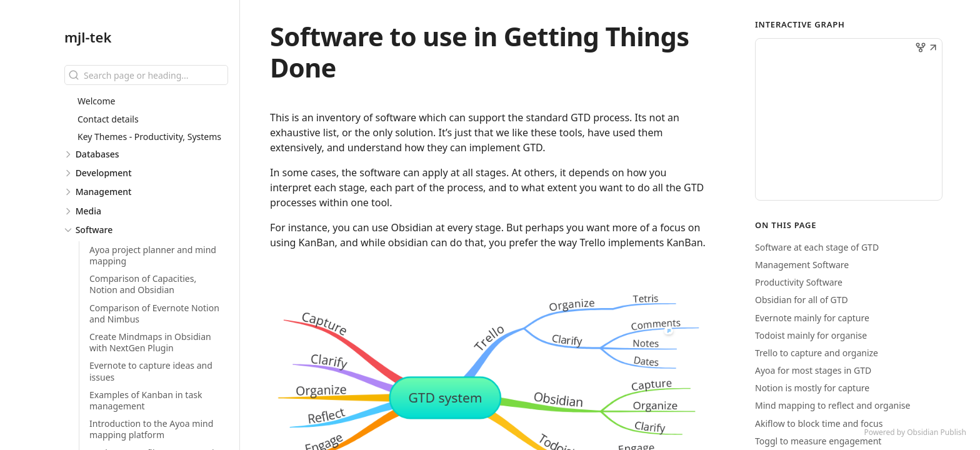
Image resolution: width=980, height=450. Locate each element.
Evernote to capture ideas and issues (151, 371)
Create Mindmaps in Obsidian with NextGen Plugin (150, 342)
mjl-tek (88, 37)
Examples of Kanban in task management (146, 400)
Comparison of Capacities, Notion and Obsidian (143, 284)
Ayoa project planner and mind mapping (153, 255)
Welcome (96, 101)
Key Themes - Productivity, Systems (149, 137)
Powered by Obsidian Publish (915, 432)
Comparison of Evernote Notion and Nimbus (154, 313)
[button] (933, 49)
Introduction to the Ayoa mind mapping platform (151, 429)
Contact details (108, 119)
